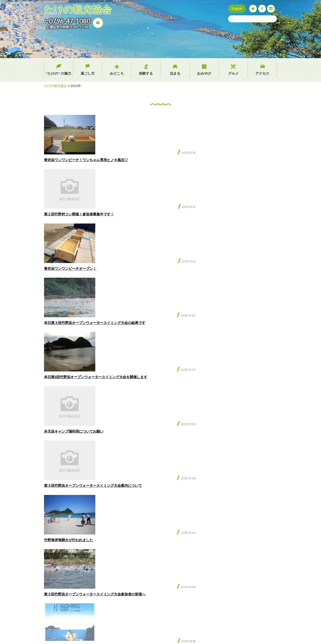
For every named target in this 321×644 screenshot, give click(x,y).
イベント (144, 584)
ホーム (106, 568)
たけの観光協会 (78, 9)
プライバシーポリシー (153, 599)
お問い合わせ (68, 591)
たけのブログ (147, 591)
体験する (146, 73)
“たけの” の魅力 (59, 73)
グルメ (233, 73)
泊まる (175, 73)
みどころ (117, 73)
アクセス (262, 73)
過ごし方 (88, 73)
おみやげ (204, 73)
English (237, 9)
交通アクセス (147, 576)
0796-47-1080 (70, 21)
